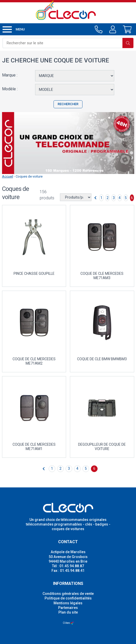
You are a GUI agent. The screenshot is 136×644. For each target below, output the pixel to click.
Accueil (8, 176)
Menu (14, 29)
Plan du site (68, 612)
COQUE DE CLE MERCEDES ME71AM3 (102, 276)
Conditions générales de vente (68, 594)
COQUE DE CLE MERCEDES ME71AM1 (34, 447)
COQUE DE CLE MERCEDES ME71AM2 (34, 361)
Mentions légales (68, 603)
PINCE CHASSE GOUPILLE (34, 274)
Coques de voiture (29, 176)
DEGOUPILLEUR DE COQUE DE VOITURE (102, 447)
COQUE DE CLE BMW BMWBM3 (102, 359)
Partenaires (68, 608)
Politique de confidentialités (68, 598)
